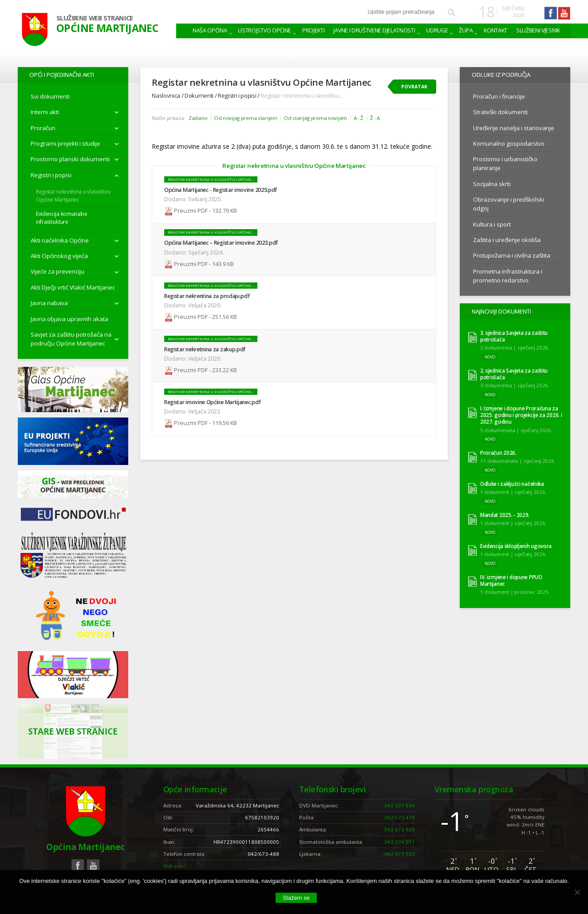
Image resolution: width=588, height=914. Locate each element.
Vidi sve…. (176, 866)
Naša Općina (210, 30)
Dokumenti (199, 95)
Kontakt (495, 30)
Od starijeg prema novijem (315, 118)
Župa (466, 30)
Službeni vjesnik (538, 30)
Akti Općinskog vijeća (59, 256)
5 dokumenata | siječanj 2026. (516, 430)
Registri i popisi (51, 175)
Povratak (414, 87)
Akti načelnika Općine (60, 240)
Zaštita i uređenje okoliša (507, 240)
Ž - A (375, 118)
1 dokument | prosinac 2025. (515, 592)
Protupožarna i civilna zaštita (512, 255)
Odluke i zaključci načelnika (512, 484)
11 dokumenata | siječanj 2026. (518, 461)
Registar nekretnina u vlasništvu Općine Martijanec (73, 196)
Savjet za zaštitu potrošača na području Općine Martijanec (71, 339)
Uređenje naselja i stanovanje (514, 128)
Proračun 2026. (498, 453)
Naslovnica (166, 95)
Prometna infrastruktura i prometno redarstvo (508, 276)
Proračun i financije (499, 96)
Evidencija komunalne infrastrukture (62, 218)
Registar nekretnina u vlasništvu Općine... (211, 179)
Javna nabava (49, 303)
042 (400, 805)
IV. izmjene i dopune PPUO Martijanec (511, 580)
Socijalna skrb (492, 184)
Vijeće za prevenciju (57, 271)
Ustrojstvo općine (264, 30)
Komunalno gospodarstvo (509, 143)
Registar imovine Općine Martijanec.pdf (212, 402)
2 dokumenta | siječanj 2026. (515, 348)
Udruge (437, 30)
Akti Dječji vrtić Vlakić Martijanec (73, 287)
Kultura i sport (492, 224)
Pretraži (451, 12)
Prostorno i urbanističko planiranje (505, 163)
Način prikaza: (168, 118)
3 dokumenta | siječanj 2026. (515, 385)
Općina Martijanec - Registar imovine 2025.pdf (221, 190)
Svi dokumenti (50, 96)
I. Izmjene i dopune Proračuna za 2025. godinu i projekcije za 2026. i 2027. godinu (521, 415)
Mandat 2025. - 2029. (505, 515)
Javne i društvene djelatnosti (374, 30)
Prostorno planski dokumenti (70, 159)
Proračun (43, 128)
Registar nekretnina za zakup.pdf (205, 349)
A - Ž (359, 118)
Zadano (198, 118)
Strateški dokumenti (500, 112)
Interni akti (45, 112)
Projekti (314, 30)
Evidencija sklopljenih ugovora (516, 546)
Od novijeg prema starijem (246, 118)
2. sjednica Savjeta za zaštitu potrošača (514, 374)
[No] (577, 892)
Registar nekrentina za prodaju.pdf (207, 296)
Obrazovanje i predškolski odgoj (509, 204)
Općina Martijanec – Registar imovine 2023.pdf (221, 243)
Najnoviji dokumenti (501, 311)
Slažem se (296, 898)
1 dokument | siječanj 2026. (513, 492)
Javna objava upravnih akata (69, 319)
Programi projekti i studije (65, 143)
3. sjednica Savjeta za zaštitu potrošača (514, 336)
